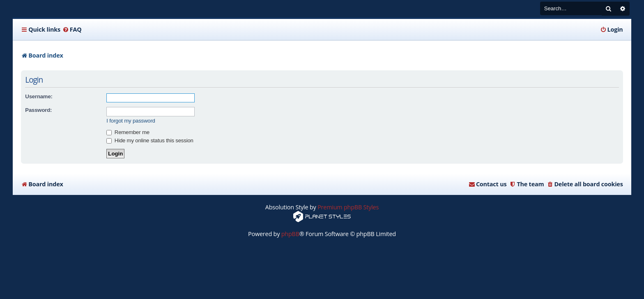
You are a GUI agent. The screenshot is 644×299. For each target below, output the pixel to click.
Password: (38, 110)
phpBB (290, 234)
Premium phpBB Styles (348, 207)
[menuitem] (72, 30)
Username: (39, 96)
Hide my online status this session (150, 140)
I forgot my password (131, 121)
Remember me (128, 132)
